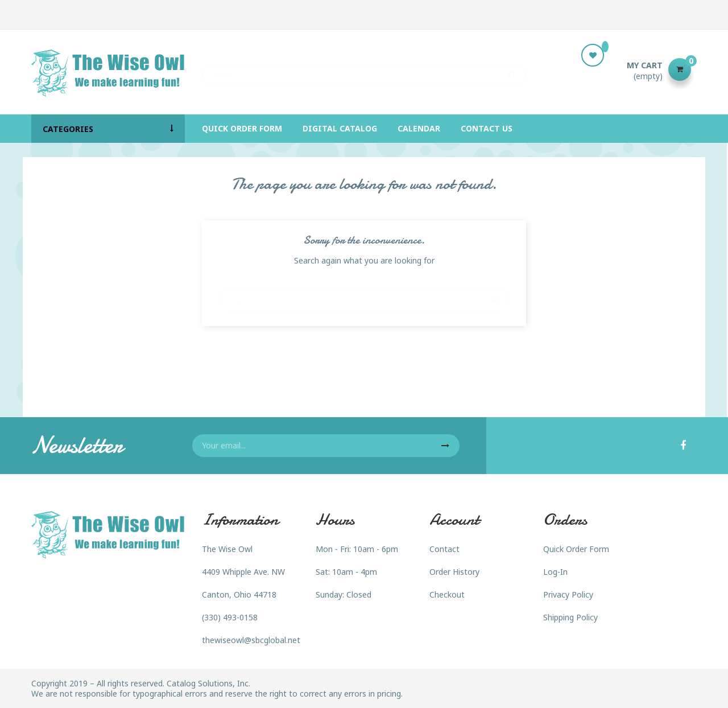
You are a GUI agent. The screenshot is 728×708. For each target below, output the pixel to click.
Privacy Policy (568, 594)
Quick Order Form (576, 549)
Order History (454, 572)
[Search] (364, 69)
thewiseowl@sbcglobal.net (251, 640)
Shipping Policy (570, 617)
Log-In (555, 572)
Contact (444, 549)
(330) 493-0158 (230, 617)
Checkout (447, 594)
